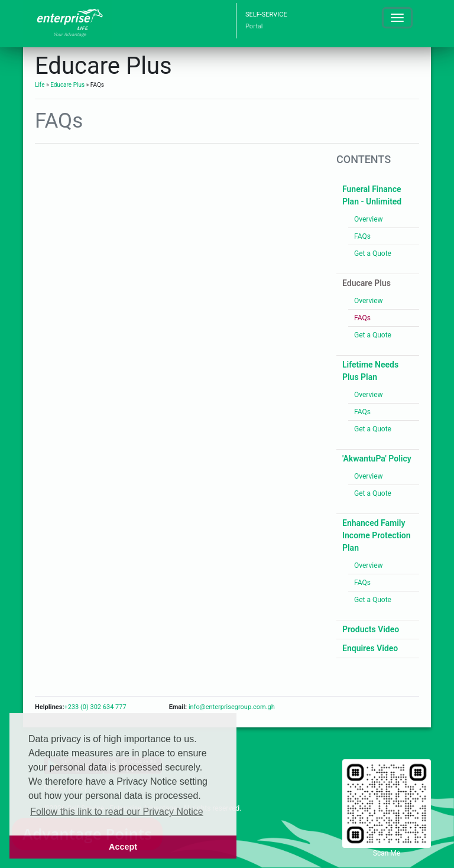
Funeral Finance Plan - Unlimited (372, 195)
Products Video (371, 629)
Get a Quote (373, 253)
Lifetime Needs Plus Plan (370, 371)
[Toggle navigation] (397, 18)
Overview (369, 219)
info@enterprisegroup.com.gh (231, 707)
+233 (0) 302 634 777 (95, 707)
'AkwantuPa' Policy (377, 459)
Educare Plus (67, 85)
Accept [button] (123, 847)
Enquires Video (370, 648)
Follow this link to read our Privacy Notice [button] (117, 812)
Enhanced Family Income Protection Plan (377, 535)
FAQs (362, 236)
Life (40, 85)
